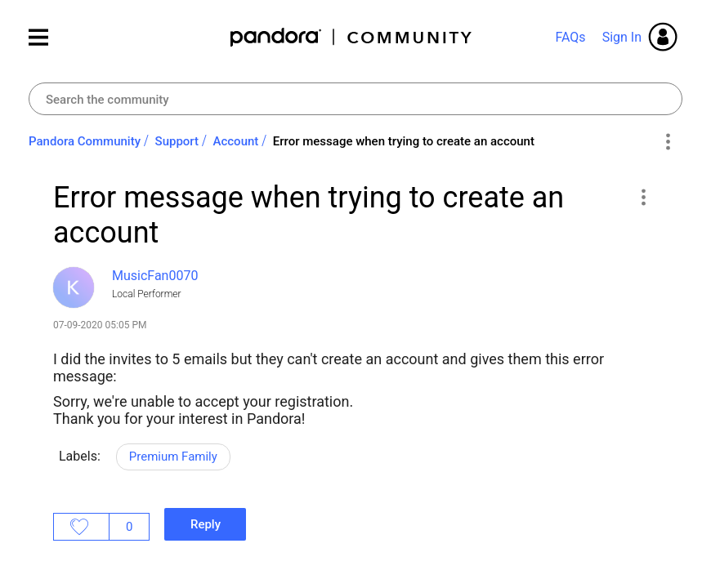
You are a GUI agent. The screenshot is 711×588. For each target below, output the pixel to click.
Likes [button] (81, 527)
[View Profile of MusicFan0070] (155, 276)
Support (177, 141)
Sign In (622, 37)
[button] (643, 197)
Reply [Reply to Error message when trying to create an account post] (206, 524)
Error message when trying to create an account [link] (404, 141)
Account (236, 141)
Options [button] (667, 142)
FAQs (570, 37)
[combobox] (355, 99)
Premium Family (173, 457)
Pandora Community (352, 37)
